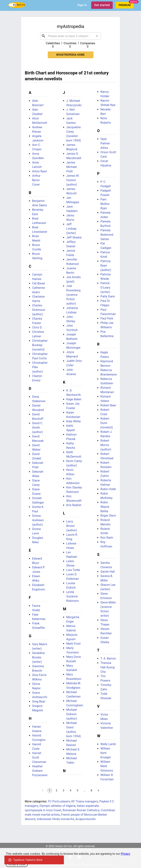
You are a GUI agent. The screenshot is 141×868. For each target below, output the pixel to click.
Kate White (74, 421)
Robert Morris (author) (106, 445)
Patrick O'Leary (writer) (105, 288)
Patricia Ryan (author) (106, 266)
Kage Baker (74, 399)
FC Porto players (59, 801)
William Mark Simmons (107, 766)
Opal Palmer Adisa (105, 143)
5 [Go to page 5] (77, 790)
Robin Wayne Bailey (105, 507)
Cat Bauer (39, 283)
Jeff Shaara (74, 237)
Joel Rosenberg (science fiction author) (73, 295)
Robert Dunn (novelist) (107, 423)
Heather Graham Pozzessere (40, 771)
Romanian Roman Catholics (81, 810)
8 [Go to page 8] (91, 790)
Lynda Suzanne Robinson (73, 596)
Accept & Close (17, 864)
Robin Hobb (108, 489)
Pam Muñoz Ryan (105, 204)
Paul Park (107, 318)
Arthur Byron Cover (36, 180)
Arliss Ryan (40, 171)
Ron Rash (107, 538)
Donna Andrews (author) (38, 520)
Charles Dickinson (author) (39, 310)
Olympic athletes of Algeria (57, 806)
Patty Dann (108, 296)
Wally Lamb (108, 744)
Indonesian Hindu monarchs (55, 819)
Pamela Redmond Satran (107, 235)
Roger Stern (108, 516)
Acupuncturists (86, 819)
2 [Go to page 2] (57, 790)
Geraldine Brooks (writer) (38, 657)
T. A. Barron (108, 658)
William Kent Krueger (106, 753)
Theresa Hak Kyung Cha (107, 667)
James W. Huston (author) (73, 180)
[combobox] (70, 36)
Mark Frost (73, 644)
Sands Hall (108, 572)
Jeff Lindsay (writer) (71, 229)
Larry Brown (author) (72, 526)
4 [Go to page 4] (70, 790)
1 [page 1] (50, 790)
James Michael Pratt (72, 167)
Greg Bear (39, 701)
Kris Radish (74, 505)
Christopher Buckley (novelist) (40, 345)
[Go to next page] (98, 790)
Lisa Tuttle (73, 570)
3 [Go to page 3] (64, 790)
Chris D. (37, 327)
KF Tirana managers (85, 801)
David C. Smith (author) (38, 428)
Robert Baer (108, 405)
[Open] (97, 36)
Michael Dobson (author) (72, 714)
